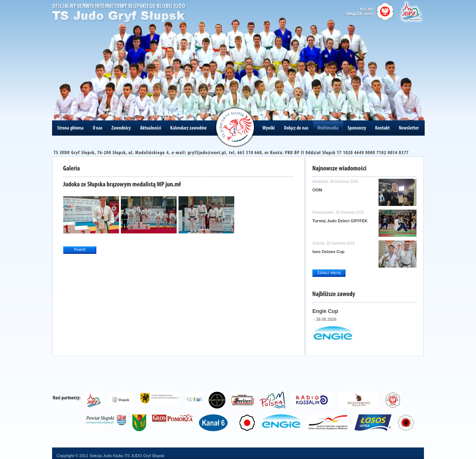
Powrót (80, 250)
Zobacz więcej (329, 273)
